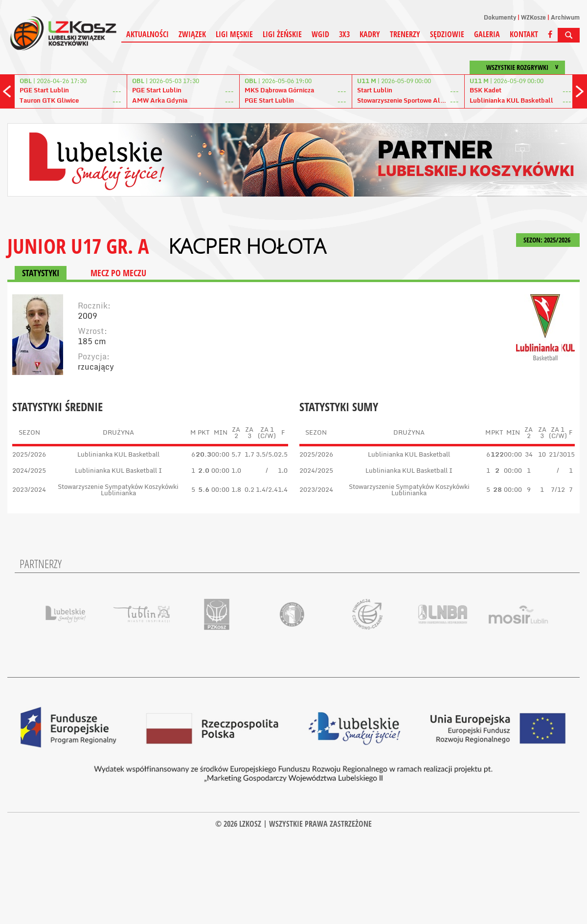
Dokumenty (500, 17)
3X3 (344, 34)
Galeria (487, 34)
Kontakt (524, 34)
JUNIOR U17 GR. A (78, 246)
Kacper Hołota (247, 246)
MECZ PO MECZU (118, 273)
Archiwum (565, 17)
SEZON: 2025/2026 (548, 240)
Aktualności (147, 34)
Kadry (370, 34)
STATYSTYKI (41, 273)
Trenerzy (405, 34)
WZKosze (533, 17)
